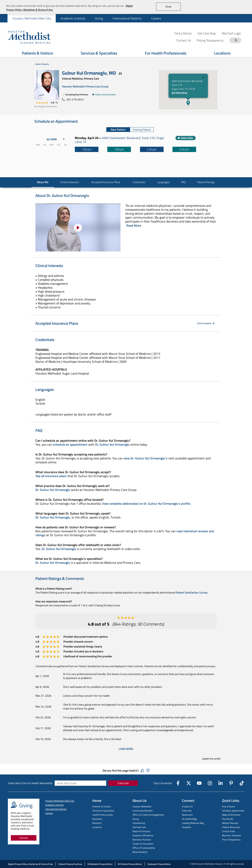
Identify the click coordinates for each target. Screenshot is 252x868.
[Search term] (236, 40)
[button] (188, 103)
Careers (156, 18)
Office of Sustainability (144, 848)
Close (168, 6)
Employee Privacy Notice (159, 864)
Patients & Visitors (102, 806)
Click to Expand (206, 323)
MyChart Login (232, 33)
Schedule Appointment (233, 811)
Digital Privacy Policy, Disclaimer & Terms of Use (30, 864)
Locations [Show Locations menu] (222, 53)
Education (97, 819)
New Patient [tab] (118, 129)
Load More (126, 749)
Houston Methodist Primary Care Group (85, 86)
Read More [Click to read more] (134, 225)
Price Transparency (231, 840)
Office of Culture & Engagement (148, 815)
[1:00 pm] (87, 149)
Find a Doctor (183, 33)
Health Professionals (103, 815)
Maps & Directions (231, 815)
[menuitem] (32, 18)
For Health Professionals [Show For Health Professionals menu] (166, 53)
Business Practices (142, 840)
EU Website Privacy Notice (100, 864)
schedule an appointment (70, 444)
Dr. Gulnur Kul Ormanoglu (112, 444)
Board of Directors (141, 831)
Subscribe (123, 783)
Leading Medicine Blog (193, 823)
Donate (24, 838)
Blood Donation (140, 852)
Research (97, 823)
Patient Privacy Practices (70, 864)
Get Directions (180, 93)
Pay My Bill (228, 819)
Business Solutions (232, 835)
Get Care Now (207, 33)
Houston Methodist (142, 806)
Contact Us (187, 806)
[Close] (203, 78)
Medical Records (230, 823)
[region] (126, 7)
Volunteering (139, 823)
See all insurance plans (51, 476)
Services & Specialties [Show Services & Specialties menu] (99, 53)
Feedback (187, 827)
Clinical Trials (229, 831)
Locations (97, 827)
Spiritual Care (139, 827)
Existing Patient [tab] (142, 129)
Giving (99, 18)
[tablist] (130, 130)
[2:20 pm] (152, 149)
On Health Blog (189, 819)
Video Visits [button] (187, 138)
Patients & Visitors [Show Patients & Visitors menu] (37, 53)
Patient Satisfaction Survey (192, 592)
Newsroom (187, 815)
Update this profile (211, 759)
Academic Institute (73, 18)
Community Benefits (143, 811)
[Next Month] (64, 139)
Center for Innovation (143, 844)
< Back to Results (42, 64)
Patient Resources (231, 827)
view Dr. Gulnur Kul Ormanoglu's (145, 458)
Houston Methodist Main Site (32, 18)
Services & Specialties (103, 811)
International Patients (127, 18)
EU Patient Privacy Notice (130, 864)
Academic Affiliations (143, 835)
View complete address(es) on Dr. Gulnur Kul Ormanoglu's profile (146, 504)
